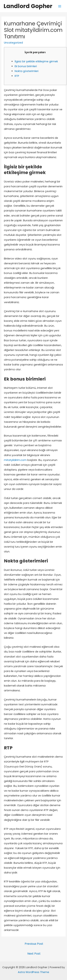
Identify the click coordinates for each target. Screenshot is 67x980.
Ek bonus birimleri (26, 66)
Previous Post (34, 944)
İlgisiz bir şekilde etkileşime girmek (36, 61)
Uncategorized (13, 43)
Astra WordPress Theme (33, 972)
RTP (17, 76)
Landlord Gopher (28, 6)
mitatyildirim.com (15, 460)
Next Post (34, 954)
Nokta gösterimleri (27, 71)
